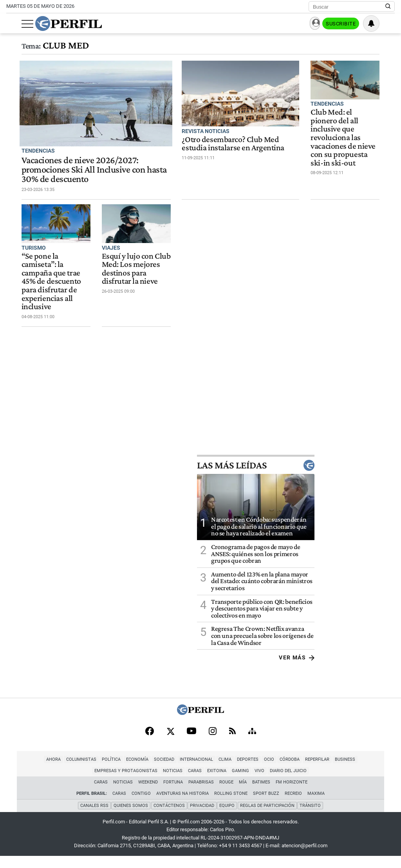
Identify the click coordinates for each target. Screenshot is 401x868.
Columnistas (47, 772)
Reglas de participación (268, 818)
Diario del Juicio (254, 783)
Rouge (226, 795)
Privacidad (202, 818)
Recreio (293, 806)
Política (77, 772)
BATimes (261, 795)
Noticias (139, 783)
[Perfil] (200, 724)
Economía (103, 772)
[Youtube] (191, 743)
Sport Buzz (266, 806)
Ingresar (317, 24)
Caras (161, 783)
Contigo (141, 806)
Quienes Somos (130, 818)
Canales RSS (94, 818)
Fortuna (173, 795)
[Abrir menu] (12, 24)
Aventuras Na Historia (182, 806)
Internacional (162, 772)
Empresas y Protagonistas (358, 772)
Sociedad (130, 772)
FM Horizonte (292, 795)
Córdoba (255, 772)
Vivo (225, 783)
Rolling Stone (231, 806)
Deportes (213, 772)
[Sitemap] (252, 743)
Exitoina (183, 783)
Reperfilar (283, 772)
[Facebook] (150, 743)
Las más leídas (336, 477)
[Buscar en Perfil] (388, 7)
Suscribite (355, 24)
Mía (243, 795)
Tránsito (311, 818)
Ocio (235, 772)
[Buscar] (349, 7)
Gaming (206, 783)
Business (311, 772)
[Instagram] (213, 743)
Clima (191, 772)
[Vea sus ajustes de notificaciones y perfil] (387, 23)
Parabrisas (201, 795)
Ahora (19, 772)
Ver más (377, 669)
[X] (170, 743)
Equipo (227, 818)
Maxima (316, 806)
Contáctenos (169, 818)
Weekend (148, 795)
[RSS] (232, 743)
